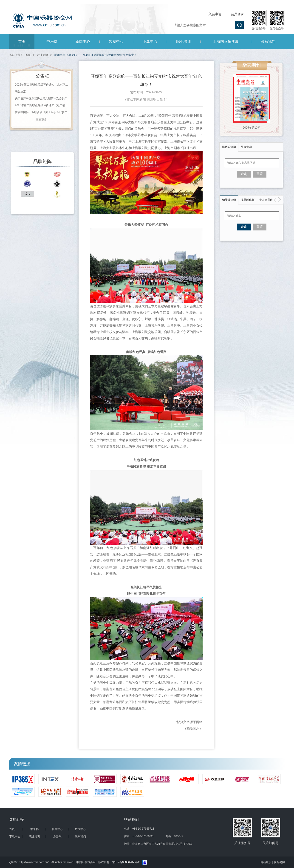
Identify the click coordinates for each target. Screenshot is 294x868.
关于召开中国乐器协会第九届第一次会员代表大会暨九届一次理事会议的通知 (42, 98)
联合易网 (279, 862)
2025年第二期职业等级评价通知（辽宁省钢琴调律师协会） (42, 105)
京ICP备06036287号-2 (126, 862)
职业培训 (184, 42)
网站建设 (266, 862)
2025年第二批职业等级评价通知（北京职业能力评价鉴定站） (42, 85)
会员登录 (237, 14)
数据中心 (116, 42)
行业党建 (42, 55)
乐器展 (57, 836)
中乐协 (52, 42)
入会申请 (215, 14)
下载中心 (150, 42)
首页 (22, 42)
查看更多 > (42, 120)
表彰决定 (20, 92)
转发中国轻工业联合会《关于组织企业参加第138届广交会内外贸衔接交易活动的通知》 (42, 112)
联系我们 (268, 42)
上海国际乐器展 (226, 42)
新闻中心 (83, 42)
